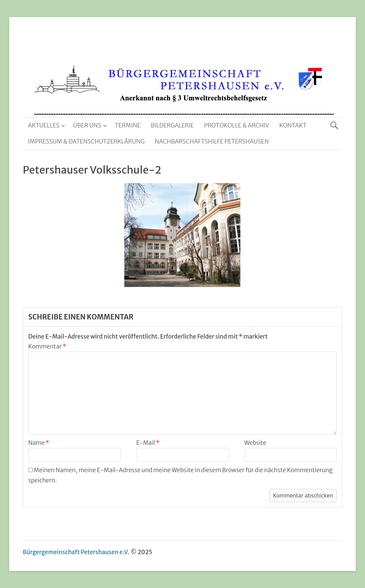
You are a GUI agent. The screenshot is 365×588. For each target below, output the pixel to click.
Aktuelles (44, 125)
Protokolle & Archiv (237, 125)
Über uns (87, 125)
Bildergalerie (172, 125)
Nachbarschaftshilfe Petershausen (212, 141)
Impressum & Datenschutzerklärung (86, 141)
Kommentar (47, 346)
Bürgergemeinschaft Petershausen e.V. (76, 552)
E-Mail (148, 443)
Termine (128, 125)
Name (39, 443)
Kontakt (293, 125)
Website (255, 443)
